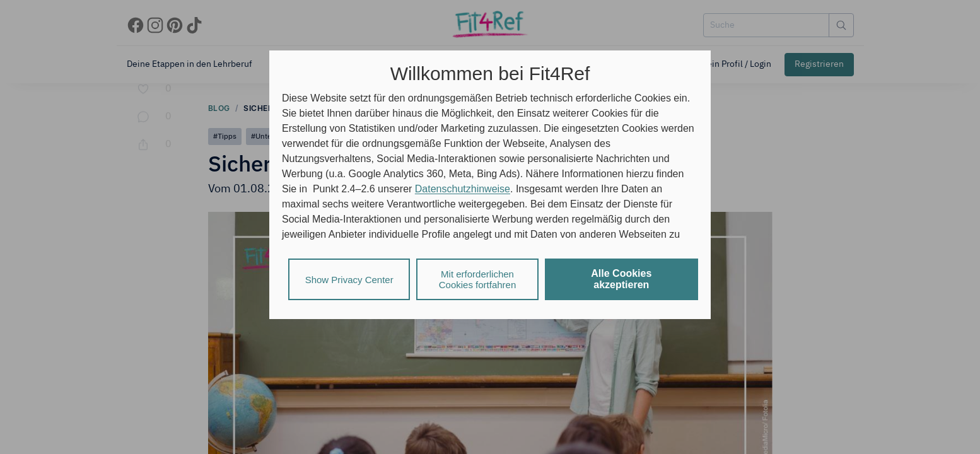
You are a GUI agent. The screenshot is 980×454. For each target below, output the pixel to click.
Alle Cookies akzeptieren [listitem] (621, 279)
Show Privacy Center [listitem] (349, 280)
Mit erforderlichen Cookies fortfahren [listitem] (478, 279)
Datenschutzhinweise (463, 189)
